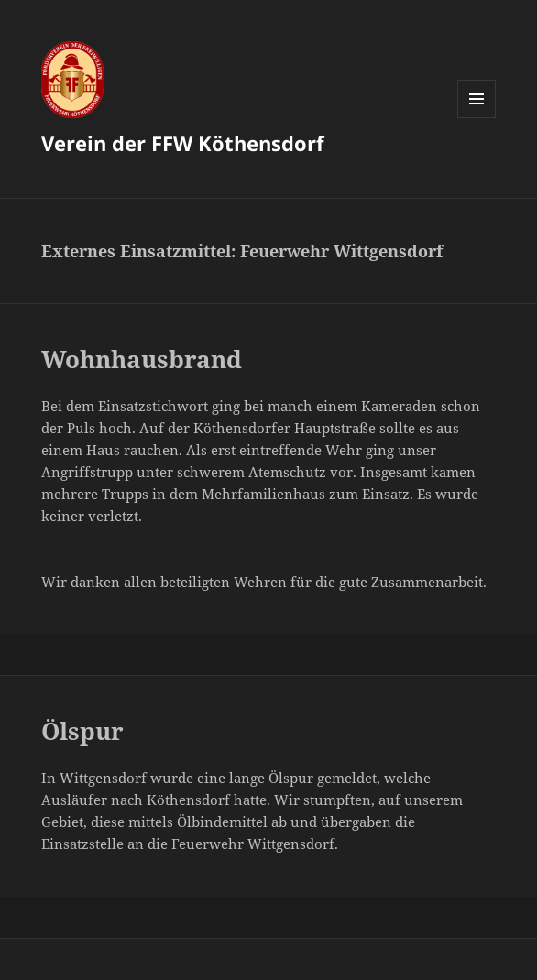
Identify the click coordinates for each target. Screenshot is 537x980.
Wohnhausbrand (142, 359)
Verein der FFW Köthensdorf (183, 143)
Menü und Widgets (477, 118)
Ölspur (82, 731)
